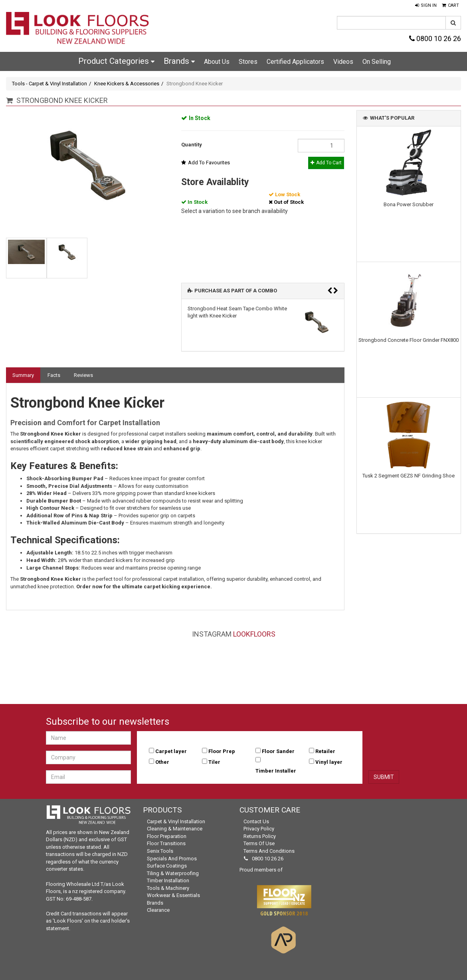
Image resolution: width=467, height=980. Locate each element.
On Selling (377, 62)
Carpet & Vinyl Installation (176, 821)
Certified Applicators (295, 62)
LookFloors (254, 634)
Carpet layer (171, 751)
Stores (248, 62)
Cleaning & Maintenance (175, 829)
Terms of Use (259, 843)
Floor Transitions (166, 843)
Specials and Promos (172, 859)
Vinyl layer (329, 762)
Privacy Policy (259, 829)
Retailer (325, 751)
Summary (23, 375)
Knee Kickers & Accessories (127, 84)
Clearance (158, 910)
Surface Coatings (167, 866)
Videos (343, 62)
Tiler (214, 762)
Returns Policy (260, 836)
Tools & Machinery (168, 888)
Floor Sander (278, 751)
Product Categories (116, 61)
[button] (426, 6)
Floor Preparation (167, 836)
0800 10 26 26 (435, 38)
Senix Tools (160, 851)
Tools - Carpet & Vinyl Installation (49, 84)
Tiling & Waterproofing (173, 873)
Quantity (192, 145)
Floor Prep (222, 751)
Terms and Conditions (269, 851)
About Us (217, 62)
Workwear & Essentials (173, 895)
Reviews (83, 375)
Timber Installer (276, 771)
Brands (179, 61)
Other (162, 762)
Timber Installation (168, 880)
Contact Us (256, 821)
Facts (54, 375)
